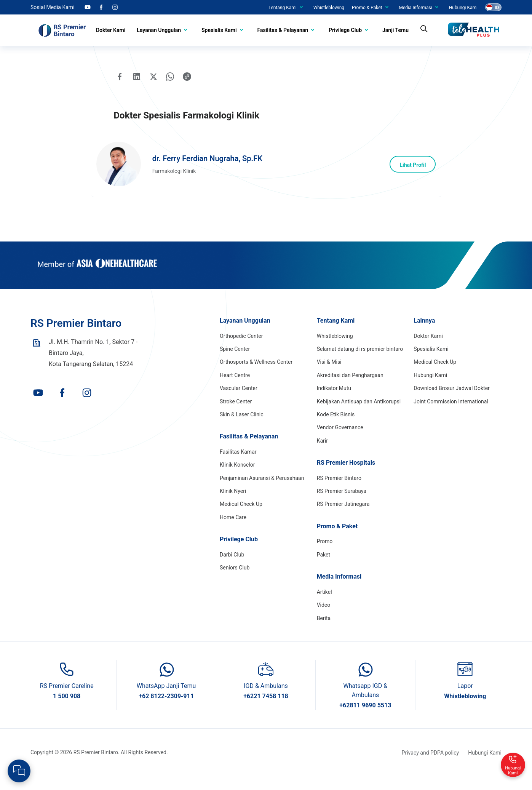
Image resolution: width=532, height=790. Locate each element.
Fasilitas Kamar (238, 465)
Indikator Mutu (334, 401)
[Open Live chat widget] (19, 771)
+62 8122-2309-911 (166, 709)
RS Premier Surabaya (342, 504)
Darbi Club (232, 568)
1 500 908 (67, 709)
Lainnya (424, 334)
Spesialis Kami (219, 30)
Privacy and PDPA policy (431, 766)
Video (324, 618)
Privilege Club (345, 30)
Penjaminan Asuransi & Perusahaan (262, 491)
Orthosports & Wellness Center (256, 376)
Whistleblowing (329, 8)
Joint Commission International (451, 415)
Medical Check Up (241, 518)
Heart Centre (235, 389)
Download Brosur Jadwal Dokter (452, 401)
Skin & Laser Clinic (242, 428)
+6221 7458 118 (266, 709)
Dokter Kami (111, 30)
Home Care (233, 531)
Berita (324, 632)
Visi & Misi (329, 376)
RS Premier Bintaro (339, 491)
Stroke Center (236, 415)
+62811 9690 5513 (365, 719)
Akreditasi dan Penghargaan (350, 389)
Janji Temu (395, 30)
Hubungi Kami (463, 8)
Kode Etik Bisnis (336, 428)
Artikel (324, 605)
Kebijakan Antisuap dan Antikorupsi (359, 415)
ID (497, 8)
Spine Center (235, 362)
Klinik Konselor (237, 478)
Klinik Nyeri (233, 504)
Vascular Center (239, 401)
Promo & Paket (367, 8)
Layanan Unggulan (159, 30)
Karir (322, 454)
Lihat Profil (411, 174)
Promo (325, 555)
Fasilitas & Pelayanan (283, 30)
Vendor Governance (340, 441)
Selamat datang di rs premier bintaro (360, 362)
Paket (324, 568)
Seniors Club (235, 581)
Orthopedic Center (241, 349)
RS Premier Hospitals (346, 476)
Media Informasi (416, 8)
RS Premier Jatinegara (343, 518)
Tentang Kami (283, 8)
